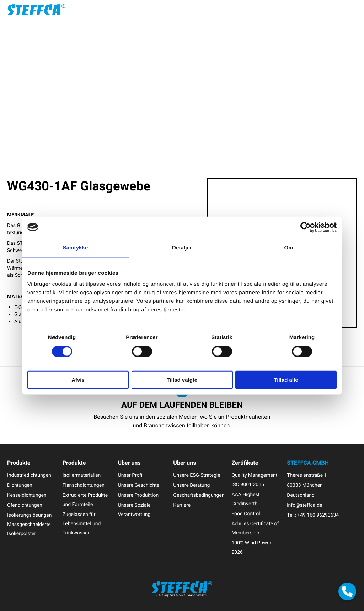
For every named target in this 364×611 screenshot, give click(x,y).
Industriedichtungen (29, 475)
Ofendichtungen (25, 505)
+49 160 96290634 (318, 515)
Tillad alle (286, 380)
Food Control (246, 514)
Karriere (182, 505)
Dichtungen (20, 485)
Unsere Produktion (138, 495)
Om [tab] (288, 247)
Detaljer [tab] (182, 247)
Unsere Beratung (191, 485)
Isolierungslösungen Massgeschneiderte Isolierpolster (30, 524)
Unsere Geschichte (139, 485)
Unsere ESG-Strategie (197, 475)
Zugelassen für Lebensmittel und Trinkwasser (82, 524)
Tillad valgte (182, 380)
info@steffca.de (304, 505)
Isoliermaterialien (82, 475)
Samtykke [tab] (76, 247)
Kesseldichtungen (27, 495)
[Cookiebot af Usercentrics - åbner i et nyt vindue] (306, 227)
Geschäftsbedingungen (199, 495)
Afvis (78, 380)
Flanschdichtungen (84, 485)
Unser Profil (131, 475)
